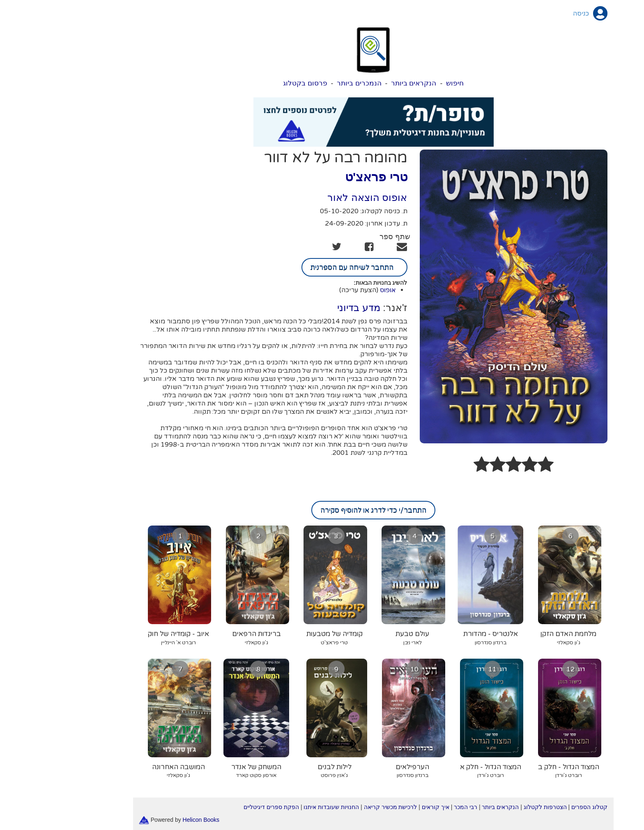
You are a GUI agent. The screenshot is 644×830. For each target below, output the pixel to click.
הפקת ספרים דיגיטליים (220, 807)
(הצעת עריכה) (307, 290)
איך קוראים (384, 807)
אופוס (337, 290)
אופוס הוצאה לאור (316, 197)
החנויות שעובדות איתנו (280, 807)
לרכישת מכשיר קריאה (339, 807)
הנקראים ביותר (362, 83)
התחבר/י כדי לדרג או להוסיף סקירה (322, 510)
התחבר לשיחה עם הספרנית (303, 267)
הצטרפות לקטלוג (494, 807)
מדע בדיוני (307, 308)
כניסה (530, 14)
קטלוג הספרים (538, 807)
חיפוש (404, 83)
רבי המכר (414, 807)
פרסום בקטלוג (254, 83)
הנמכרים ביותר (308, 83)
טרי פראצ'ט (325, 177)
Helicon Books (150, 819)
